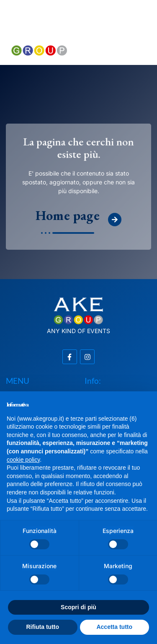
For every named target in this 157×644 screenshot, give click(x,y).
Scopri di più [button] (78, 607)
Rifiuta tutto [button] (42, 627)
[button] (118, 28)
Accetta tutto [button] (114, 627)
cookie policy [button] (23, 460)
